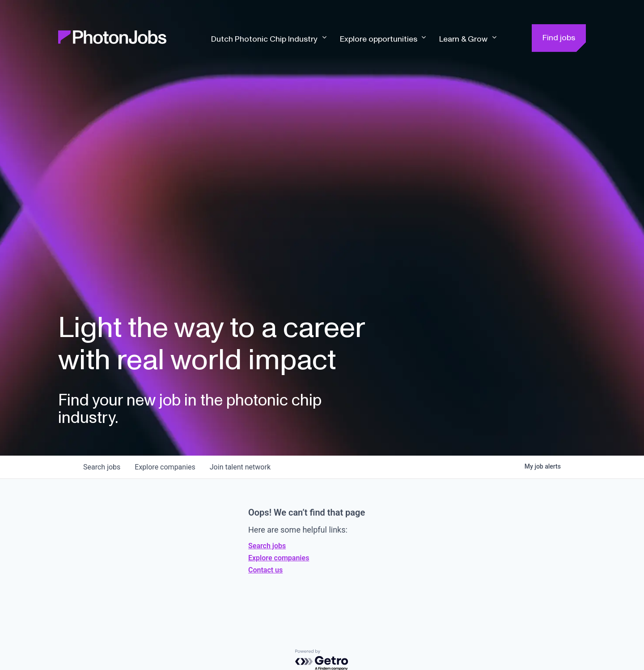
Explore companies (279, 558)
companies (165, 467)
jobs (102, 467)
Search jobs (267, 546)
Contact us (265, 570)
